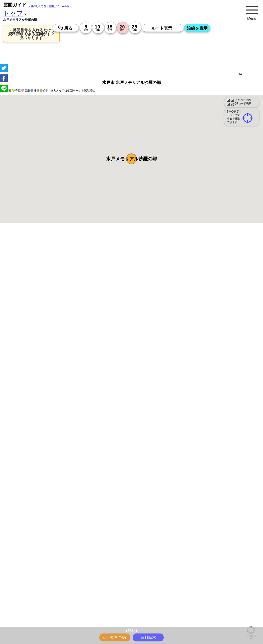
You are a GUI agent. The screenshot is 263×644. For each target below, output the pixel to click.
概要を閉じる (70, 313)
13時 (97, 567)
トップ (13, 13)
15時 (97, 573)
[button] (131, 159)
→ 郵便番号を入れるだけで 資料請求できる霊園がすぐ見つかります (31, 34)
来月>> (161, 531)
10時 (97, 561)
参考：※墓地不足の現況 (141, 446)
